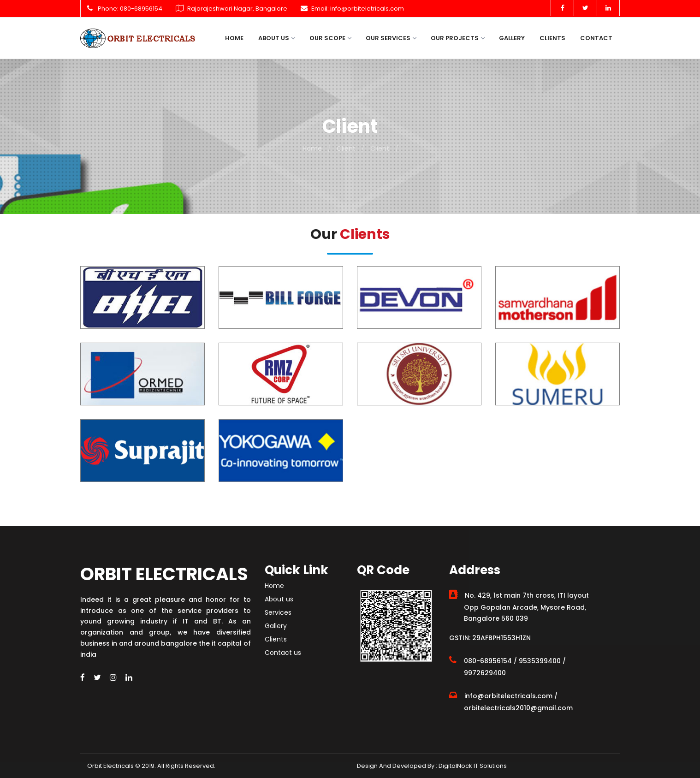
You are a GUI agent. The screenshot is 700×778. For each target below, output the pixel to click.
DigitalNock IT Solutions (472, 766)
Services (278, 612)
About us (276, 38)
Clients (552, 38)
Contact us (283, 653)
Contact (596, 38)
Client (346, 148)
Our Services (391, 38)
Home (234, 38)
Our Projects (457, 38)
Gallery (512, 38)
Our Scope (330, 38)
